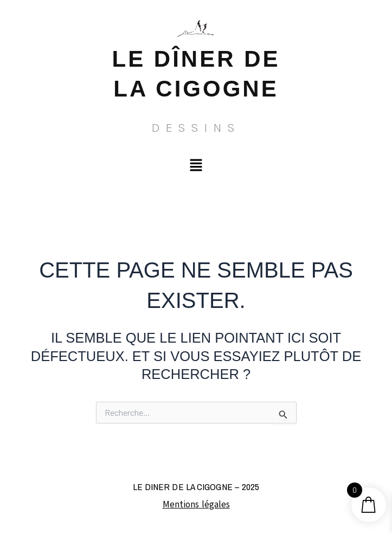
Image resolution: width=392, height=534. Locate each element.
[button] (196, 165)
